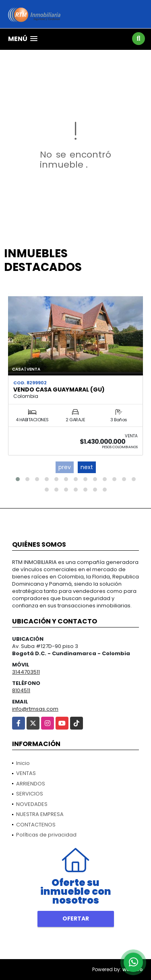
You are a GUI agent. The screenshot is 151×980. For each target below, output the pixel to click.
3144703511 (26, 672)
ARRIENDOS (31, 784)
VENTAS (26, 773)
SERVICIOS (30, 794)
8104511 (21, 690)
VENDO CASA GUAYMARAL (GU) (59, 390)
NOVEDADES (32, 804)
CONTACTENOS (36, 825)
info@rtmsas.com (35, 709)
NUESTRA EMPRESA (40, 814)
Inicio (23, 763)
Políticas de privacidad (46, 835)
